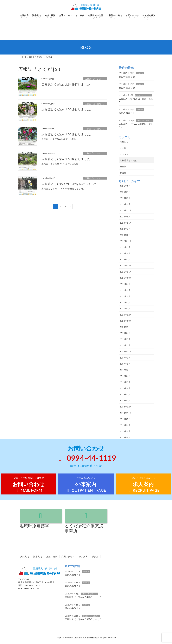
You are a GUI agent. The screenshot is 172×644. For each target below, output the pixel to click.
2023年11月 (126, 223)
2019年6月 (125, 376)
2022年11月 (126, 241)
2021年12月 (126, 266)
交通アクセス (68, 556)
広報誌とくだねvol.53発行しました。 (67, 109)
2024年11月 (126, 210)
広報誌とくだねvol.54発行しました (66, 84)
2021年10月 (126, 278)
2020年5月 (125, 339)
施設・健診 (52, 556)
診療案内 (38, 556)
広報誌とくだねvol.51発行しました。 (67, 134)
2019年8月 (125, 364)
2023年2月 (125, 235)
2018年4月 (125, 437)
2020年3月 (125, 345)
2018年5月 (125, 431)
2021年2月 (125, 302)
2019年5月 (125, 382)
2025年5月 (125, 204)
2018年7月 (125, 419)
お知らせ (140, 73)
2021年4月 (125, 296)
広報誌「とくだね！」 (95, 79)
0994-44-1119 (86, 458)
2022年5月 (125, 253)
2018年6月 (125, 425)
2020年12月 (126, 315)
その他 (123, 148)
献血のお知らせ (127, 77)
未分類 (123, 167)
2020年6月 (125, 333)
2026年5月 (125, 186)
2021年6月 (125, 284)
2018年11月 (126, 413)
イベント (124, 154)
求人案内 (83, 556)
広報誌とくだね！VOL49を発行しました (69, 184)
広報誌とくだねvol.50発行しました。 (67, 159)
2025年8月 (125, 198)
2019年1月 (125, 401)
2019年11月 (126, 352)
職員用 (95, 556)
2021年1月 (125, 309)
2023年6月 (125, 229)
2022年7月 (125, 247)
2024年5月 (125, 217)
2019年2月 (125, 394)
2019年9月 (125, 358)
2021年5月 (125, 290)
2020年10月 (126, 321)
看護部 (123, 173)
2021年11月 (126, 272)
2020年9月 (125, 327)
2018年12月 (126, 407)
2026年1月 (125, 192)
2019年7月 (125, 370)
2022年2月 (125, 259)
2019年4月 (125, 388)
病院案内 (25, 556)
